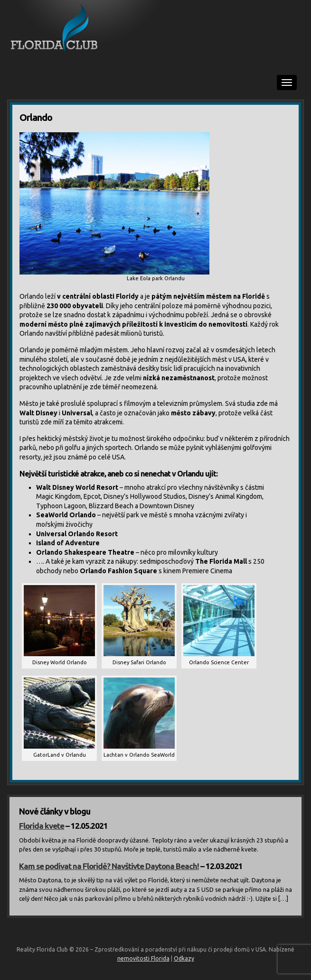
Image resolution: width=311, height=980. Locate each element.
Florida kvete (42, 826)
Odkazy (184, 958)
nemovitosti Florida (143, 958)
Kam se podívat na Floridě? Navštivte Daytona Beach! (109, 866)
